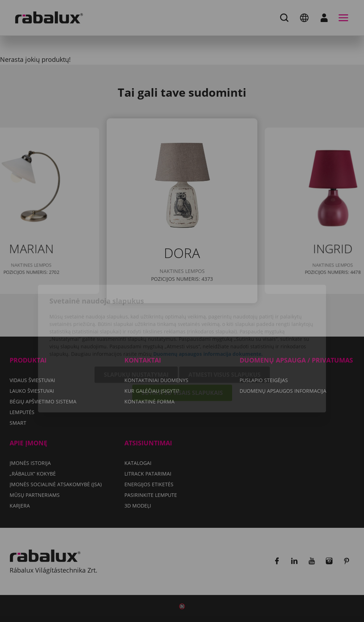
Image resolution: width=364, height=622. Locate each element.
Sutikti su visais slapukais (182, 355)
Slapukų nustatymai (136, 337)
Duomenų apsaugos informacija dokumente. (208, 317)
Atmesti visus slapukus (224, 337)
